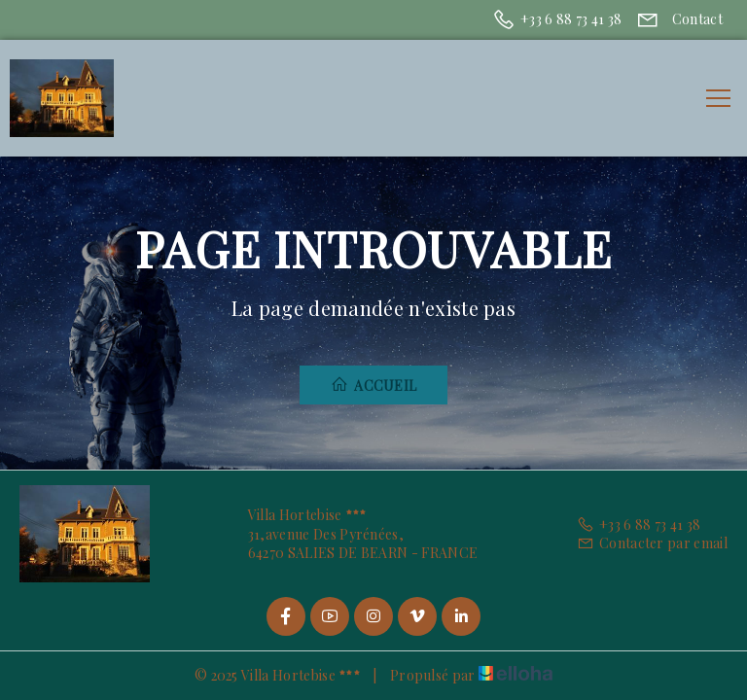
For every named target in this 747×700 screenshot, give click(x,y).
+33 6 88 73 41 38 (639, 525)
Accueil (374, 385)
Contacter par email (652, 543)
